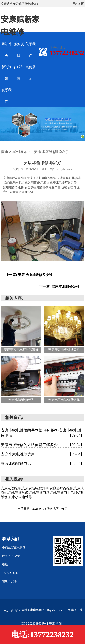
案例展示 (20, 152)
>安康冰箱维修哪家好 (50, 152)
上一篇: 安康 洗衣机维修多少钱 (29, 275)
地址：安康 (9, 581)
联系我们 (10, 539)
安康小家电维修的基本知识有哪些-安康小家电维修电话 (42, 433)
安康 (52, 624)
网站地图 (78, 4)
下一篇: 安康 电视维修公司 (59, 286)
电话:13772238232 (43, 635)
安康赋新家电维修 (14, 548)
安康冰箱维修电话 (42, 464)
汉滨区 (60, 624)
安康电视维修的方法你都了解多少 (42, 445)
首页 (5, 152)
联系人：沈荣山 (12, 556)
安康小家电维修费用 (42, 454)
